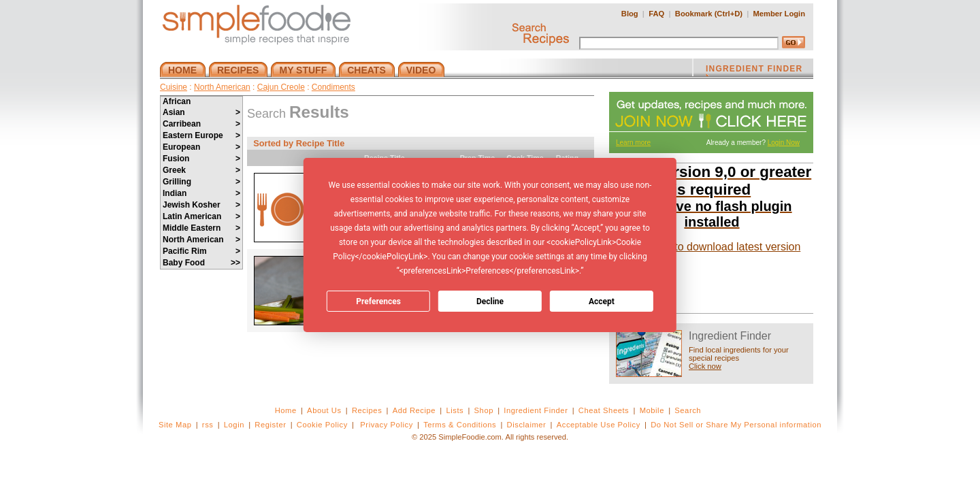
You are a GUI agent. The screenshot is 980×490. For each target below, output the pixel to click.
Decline (490, 301)
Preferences (378, 301)
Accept (602, 301)
